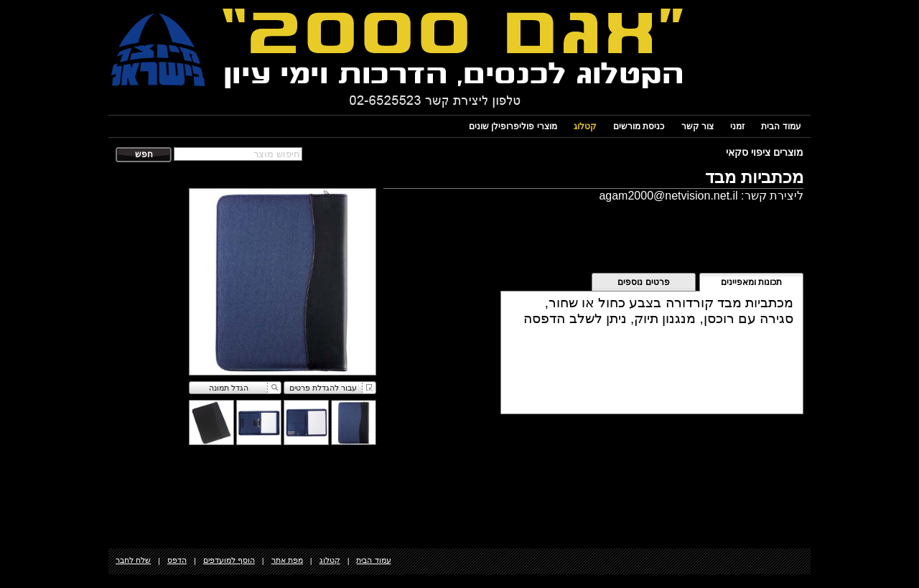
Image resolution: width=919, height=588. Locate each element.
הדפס (177, 560)
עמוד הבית (781, 126)
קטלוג (585, 126)
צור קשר (698, 126)
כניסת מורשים (639, 126)
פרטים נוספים (643, 282)
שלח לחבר (133, 560)
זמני (737, 126)
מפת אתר (287, 560)
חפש (144, 154)
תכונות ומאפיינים (751, 282)
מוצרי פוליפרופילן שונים (513, 126)
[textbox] (238, 154)
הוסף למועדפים (229, 560)
